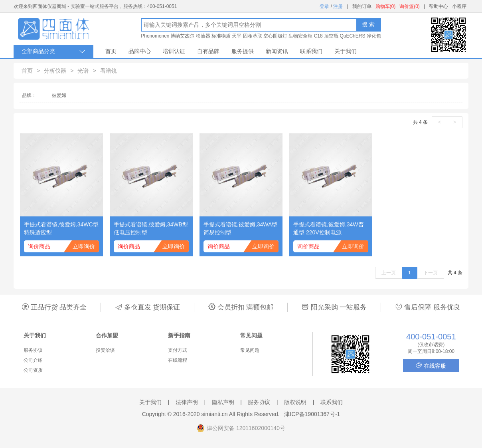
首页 (111, 51)
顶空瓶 (331, 36)
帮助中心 (439, 6)
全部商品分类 (53, 51)
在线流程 (178, 360)
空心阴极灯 (275, 36)
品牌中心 (140, 51)
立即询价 (84, 246)
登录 (324, 6)
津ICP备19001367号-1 (312, 414)
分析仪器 (55, 71)
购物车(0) (386, 6)
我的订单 (362, 6)
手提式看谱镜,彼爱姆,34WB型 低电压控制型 (151, 228)
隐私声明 (223, 402)
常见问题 (250, 350)
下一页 (431, 273)
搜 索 (368, 24)
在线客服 (431, 366)
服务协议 (33, 350)
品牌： (29, 95)
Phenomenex (155, 36)
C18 (318, 36)
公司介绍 (33, 360)
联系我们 (311, 51)
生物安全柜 (300, 36)
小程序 (459, 6)
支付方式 (178, 350)
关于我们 (346, 51)
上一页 (389, 273)
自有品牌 (208, 51)
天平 (237, 36)
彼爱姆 (59, 95)
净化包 (374, 36)
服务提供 (243, 51)
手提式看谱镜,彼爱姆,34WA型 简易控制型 (240, 228)
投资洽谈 (105, 350)
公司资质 (33, 370)
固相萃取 (253, 36)
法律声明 (187, 402)
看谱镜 (109, 71)
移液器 (203, 36)
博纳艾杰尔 (182, 36)
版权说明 (295, 402)
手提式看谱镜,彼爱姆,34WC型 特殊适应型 (61, 228)
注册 (338, 6)
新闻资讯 (277, 51)
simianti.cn (215, 414)
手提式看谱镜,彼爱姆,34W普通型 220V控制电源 (329, 228)
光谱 (83, 71)
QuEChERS (352, 36)
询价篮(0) (410, 6)
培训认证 (174, 51)
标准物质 (221, 36)
